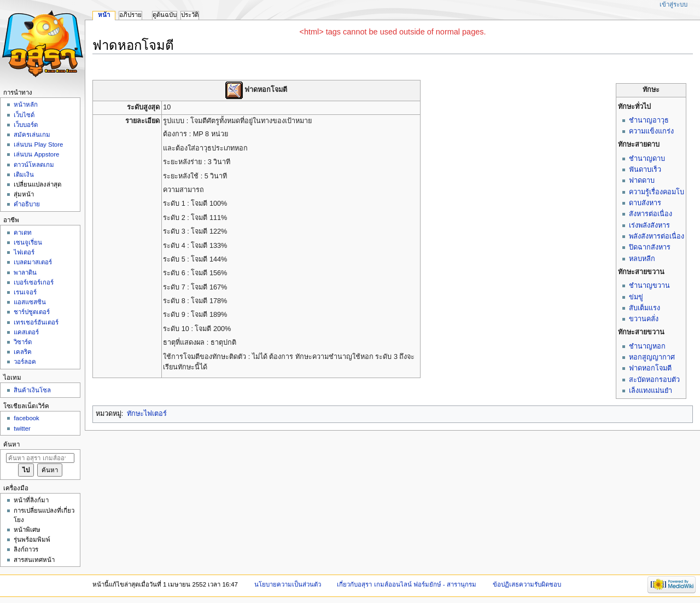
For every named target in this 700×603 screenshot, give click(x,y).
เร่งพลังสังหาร (649, 225)
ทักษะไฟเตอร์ (147, 414)
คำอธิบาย (27, 204)
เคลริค (23, 352)
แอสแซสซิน (30, 302)
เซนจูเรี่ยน (28, 242)
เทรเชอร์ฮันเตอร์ (36, 322)
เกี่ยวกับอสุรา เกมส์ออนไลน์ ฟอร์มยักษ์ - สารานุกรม (407, 584)
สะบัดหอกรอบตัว (654, 380)
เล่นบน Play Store (38, 144)
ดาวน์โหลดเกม (34, 165)
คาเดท (23, 233)
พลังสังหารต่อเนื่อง (657, 236)
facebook (26, 418)
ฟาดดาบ (642, 181)
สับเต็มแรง (644, 308)
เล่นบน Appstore (36, 154)
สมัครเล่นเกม (32, 135)
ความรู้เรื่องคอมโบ (657, 192)
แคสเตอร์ (26, 332)
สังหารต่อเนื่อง (651, 214)
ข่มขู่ (636, 297)
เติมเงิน (24, 175)
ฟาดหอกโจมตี (650, 368)
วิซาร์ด (23, 342)
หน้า (104, 15)
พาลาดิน (25, 272)
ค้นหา (11, 444)
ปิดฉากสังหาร (650, 247)
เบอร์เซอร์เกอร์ (34, 282)
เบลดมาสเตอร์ (33, 262)
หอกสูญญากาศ (652, 357)
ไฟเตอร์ (24, 252)
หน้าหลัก (26, 105)
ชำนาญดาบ (647, 159)
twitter (22, 428)
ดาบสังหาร (645, 203)
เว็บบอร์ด (26, 125)
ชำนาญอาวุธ (649, 120)
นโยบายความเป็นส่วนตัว (288, 584)
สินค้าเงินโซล (32, 390)
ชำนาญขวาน (649, 286)
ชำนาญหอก (647, 346)
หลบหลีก (642, 259)
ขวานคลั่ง (644, 319)
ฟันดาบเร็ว (645, 170)
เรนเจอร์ (25, 292)
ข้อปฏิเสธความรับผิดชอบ (527, 584)
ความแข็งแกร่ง (651, 131)
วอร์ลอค (25, 362)
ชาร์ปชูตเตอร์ (32, 312)
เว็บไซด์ (24, 115)
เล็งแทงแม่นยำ (651, 391)
